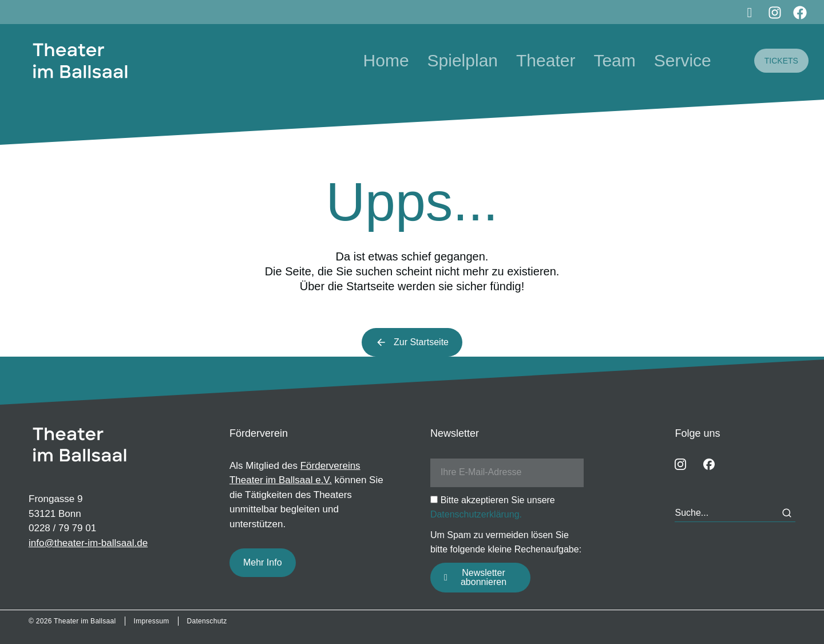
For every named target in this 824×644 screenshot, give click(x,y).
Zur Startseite (412, 342)
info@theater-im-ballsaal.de (88, 543)
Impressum (152, 621)
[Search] (787, 513)
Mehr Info (263, 562)
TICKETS (781, 61)
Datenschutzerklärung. (476, 514)
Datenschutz (207, 621)
